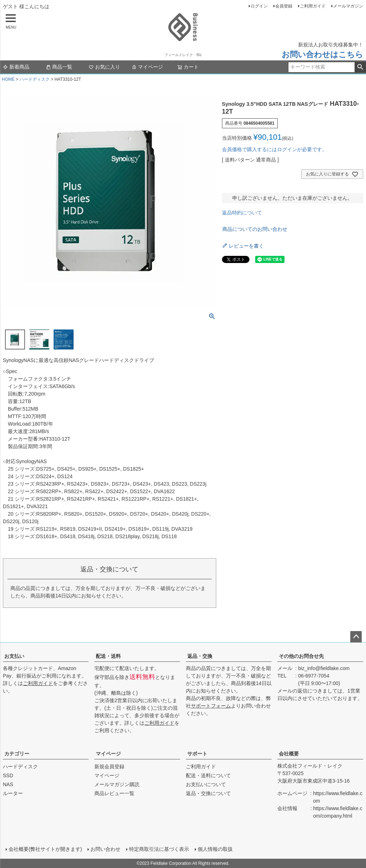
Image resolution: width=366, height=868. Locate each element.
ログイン (259, 6)
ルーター (13, 793)
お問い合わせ (105, 849)
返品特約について (242, 213)
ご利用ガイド (313, 6)
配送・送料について (208, 775)
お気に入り (104, 67)
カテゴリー (17, 754)
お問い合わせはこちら (322, 54)
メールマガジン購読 (117, 784)
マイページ (147, 67)
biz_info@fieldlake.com (324, 668)
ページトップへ (356, 637)
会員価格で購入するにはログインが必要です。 (274, 149)
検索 (360, 67)
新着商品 (16, 67)
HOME (8, 79)
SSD (8, 775)
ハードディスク (35, 79)
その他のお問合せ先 (301, 656)
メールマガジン (348, 6)
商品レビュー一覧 (114, 793)
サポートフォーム (211, 706)
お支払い (14, 656)
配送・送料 (108, 656)
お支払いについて (206, 784)
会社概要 (289, 754)
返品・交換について (208, 793)
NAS (8, 784)
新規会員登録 (109, 767)
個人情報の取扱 (215, 849)
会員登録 (284, 6)
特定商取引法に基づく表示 (159, 849)
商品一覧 (59, 67)
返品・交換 (200, 656)
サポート (197, 754)
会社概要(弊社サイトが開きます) (45, 849)
